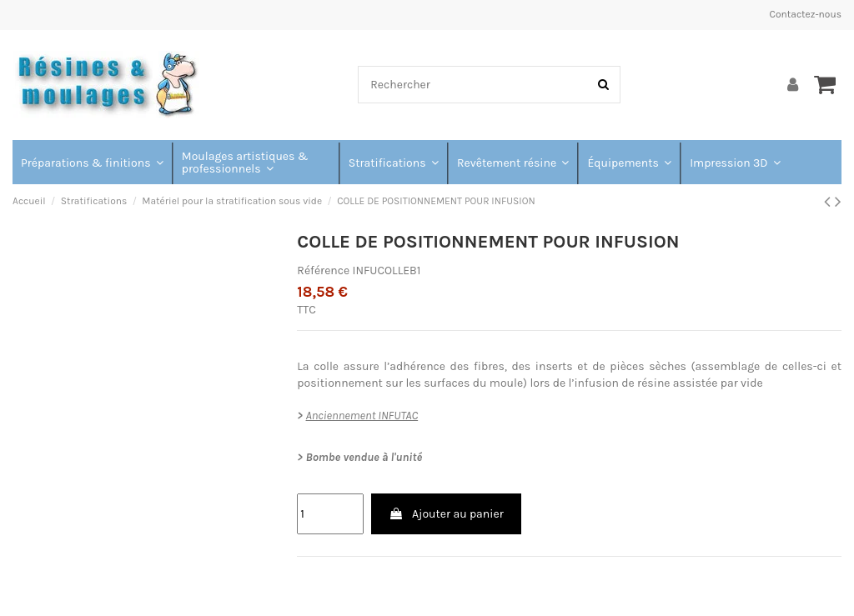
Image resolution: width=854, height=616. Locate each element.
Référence (323, 270)
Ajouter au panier (446, 514)
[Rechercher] (603, 85)
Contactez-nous (806, 14)
